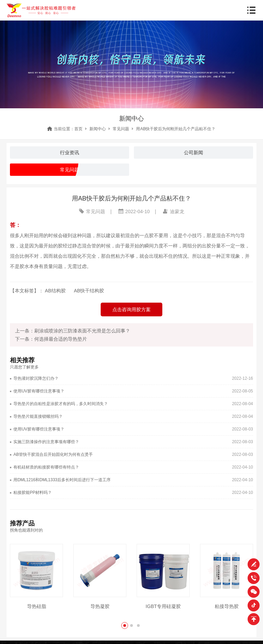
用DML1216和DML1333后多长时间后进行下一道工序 (62, 480)
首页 (78, 129)
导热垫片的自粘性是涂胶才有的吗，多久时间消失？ (61, 404)
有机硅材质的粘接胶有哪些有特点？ (46, 467)
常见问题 (121, 129)
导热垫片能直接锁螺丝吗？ (38, 416)
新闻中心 (98, 129)
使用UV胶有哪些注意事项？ (39, 391)
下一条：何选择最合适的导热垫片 (51, 339)
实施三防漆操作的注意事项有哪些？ (46, 442)
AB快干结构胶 (89, 291)
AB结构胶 (55, 291)
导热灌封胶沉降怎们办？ (36, 378)
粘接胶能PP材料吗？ (33, 493)
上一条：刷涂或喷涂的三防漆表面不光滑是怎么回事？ (73, 331)
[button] (125, 625)
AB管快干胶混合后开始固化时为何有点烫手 (53, 454)
